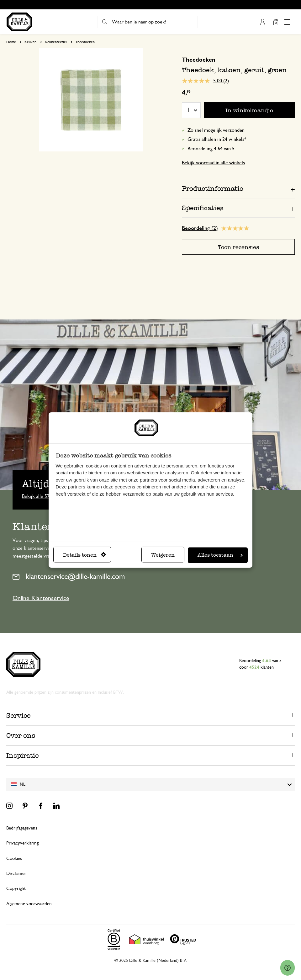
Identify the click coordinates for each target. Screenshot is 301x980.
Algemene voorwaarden (29, 904)
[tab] (238, 188)
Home (11, 42)
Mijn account (262, 22)
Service (18, 715)
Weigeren (163, 555)
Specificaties (203, 208)
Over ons (21, 735)
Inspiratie (23, 755)
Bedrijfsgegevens (22, 828)
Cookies (14, 858)
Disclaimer (16, 873)
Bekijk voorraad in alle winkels (213, 163)
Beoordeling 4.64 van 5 (211, 149)
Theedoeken (85, 42)
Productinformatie (213, 189)
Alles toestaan (220, 555)
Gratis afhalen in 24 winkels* (217, 139)
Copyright (16, 888)
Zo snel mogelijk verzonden (216, 130)
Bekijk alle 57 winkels (44, 496)
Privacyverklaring (22, 843)
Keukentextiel (56, 42)
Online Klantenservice (41, 598)
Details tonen (84, 555)
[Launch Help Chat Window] (288, 968)
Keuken (30, 42)
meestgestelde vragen (35, 556)
